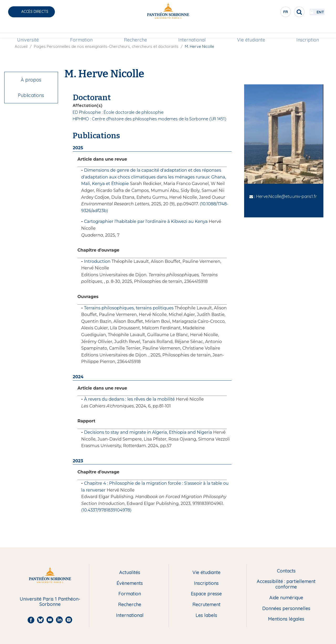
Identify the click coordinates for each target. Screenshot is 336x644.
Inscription (308, 31)
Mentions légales (286, 619)
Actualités (130, 573)
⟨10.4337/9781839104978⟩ (106, 510)
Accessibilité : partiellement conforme (286, 584)
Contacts (286, 571)
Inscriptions (206, 583)
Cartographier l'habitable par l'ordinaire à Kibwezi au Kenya (146, 221)
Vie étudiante (251, 31)
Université (28, 31)
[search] (285, 12)
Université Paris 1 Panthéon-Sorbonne (50, 602)
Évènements (130, 583)
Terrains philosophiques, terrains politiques (129, 308)
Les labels (206, 615)
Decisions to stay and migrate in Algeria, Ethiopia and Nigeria (148, 432)
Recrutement (206, 605)
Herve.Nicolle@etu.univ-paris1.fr (287, 196)
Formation (81, 31)
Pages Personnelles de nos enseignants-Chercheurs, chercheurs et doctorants (106, 46)
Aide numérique (286, 598)
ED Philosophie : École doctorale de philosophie (118, 112)
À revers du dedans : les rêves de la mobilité (129, 399)
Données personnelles (286, 609)
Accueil (21, 46)
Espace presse (206, 594)
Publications (31, 95)
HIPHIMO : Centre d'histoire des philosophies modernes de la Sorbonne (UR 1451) (149, 119)
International (192, 31)
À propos (31, 80)
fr (272, 13)
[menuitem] (28, 31)
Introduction (97, 261)
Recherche (135, 31)
